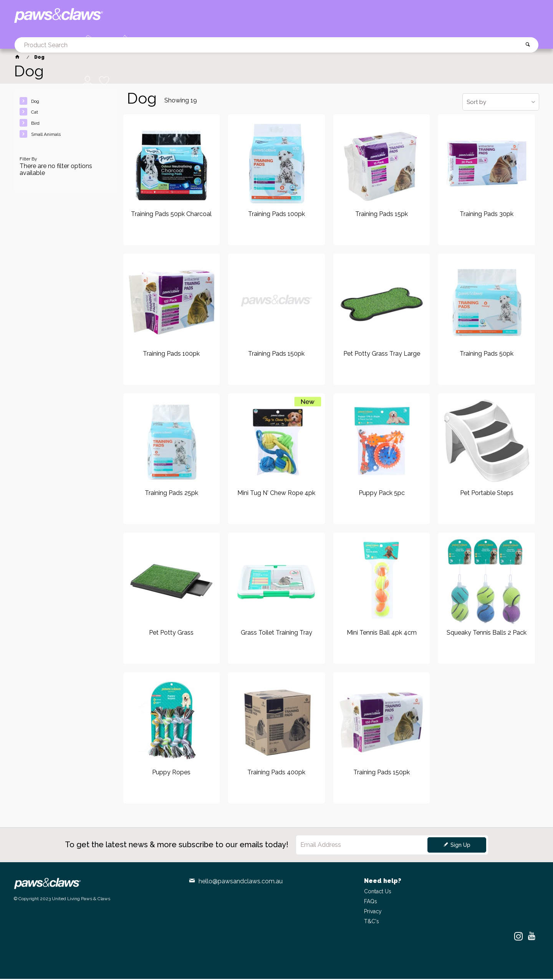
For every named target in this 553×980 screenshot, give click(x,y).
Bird (35, 124)
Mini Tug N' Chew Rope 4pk (276, 495)
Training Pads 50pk (487, 355)
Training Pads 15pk (382, 216)
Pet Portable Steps (487, 495)
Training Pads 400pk (276, 774)
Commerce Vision (58, 907)
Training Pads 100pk (276, 216)
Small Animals (46, 135)
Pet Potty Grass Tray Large (382, 355)
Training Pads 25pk (171, 495)
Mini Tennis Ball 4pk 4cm (382, 634)
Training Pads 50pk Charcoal (171, 216)
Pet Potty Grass (171, 634)
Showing (181, 101)
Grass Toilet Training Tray (276, 634)
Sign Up (460, 846)
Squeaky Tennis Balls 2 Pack (487, 634)
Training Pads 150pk (276, 355)
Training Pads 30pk (487, 216)
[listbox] (501, 103)
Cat (35, 114)
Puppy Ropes (171, 774)
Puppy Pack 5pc (382, 495)
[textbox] (296, 17)
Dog (35, 102)
